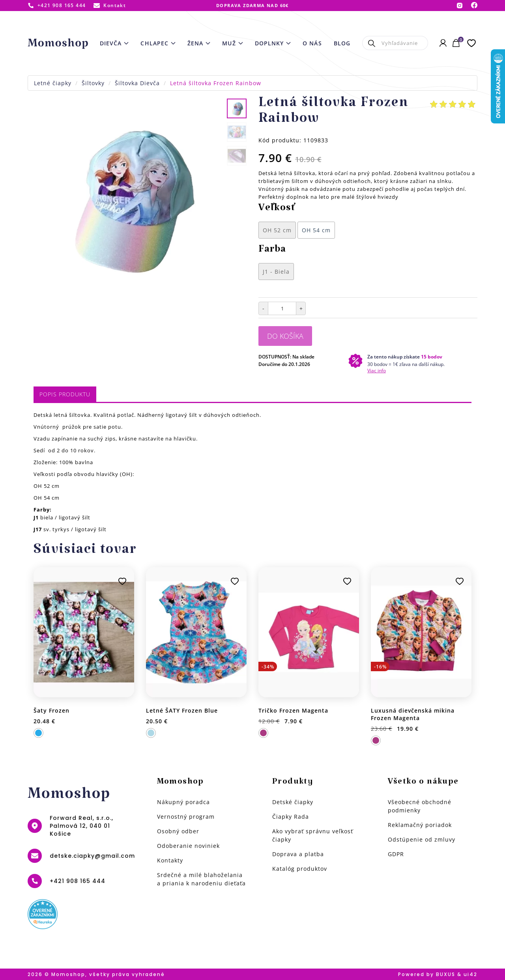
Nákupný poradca (183, 802)
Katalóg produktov (300, 869)
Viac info (377, 371)
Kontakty (170, 860)
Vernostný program (186, 817)
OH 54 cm (316, 230)
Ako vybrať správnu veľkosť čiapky (313, 835)
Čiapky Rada (291, 817)
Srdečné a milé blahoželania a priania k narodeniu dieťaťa (201, 879)
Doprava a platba (298, 854)
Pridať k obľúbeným (122, 581)
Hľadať (372, 43)
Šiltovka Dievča (137, 83)
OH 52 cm (277, 230)
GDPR (396, 854)
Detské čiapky (293, 802)
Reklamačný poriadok (420, 825)
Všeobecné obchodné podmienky (420, 806)
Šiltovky (93, 83)
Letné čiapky (53, 83)
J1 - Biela (276, 272)
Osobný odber (178, 831)
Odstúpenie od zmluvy (422, 839)
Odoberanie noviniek (188, 846)
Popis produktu (65, 394)
